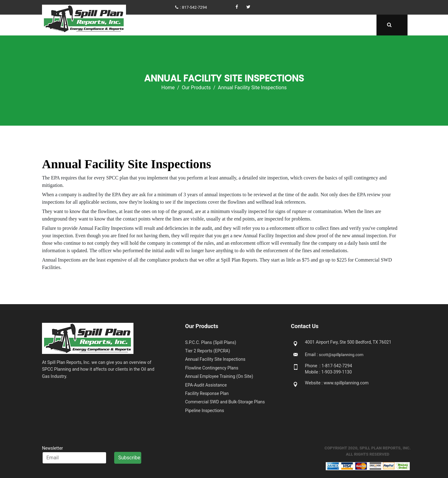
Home (172, 25)
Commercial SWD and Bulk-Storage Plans (225, 402)
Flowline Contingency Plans (212, 368)
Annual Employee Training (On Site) (219, 376)
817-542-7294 (194, 7)
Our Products (284, 25)
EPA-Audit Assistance (206, 385)
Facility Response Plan (207, 393)
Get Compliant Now (237, 25)
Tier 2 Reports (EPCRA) (208, 351)
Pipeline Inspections (205, 411)
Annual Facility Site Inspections (215, 359)
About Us (197, 25)
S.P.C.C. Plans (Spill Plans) (211, 342)
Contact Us (359, 25)
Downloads (325, 25)
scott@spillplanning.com (341, 355)
